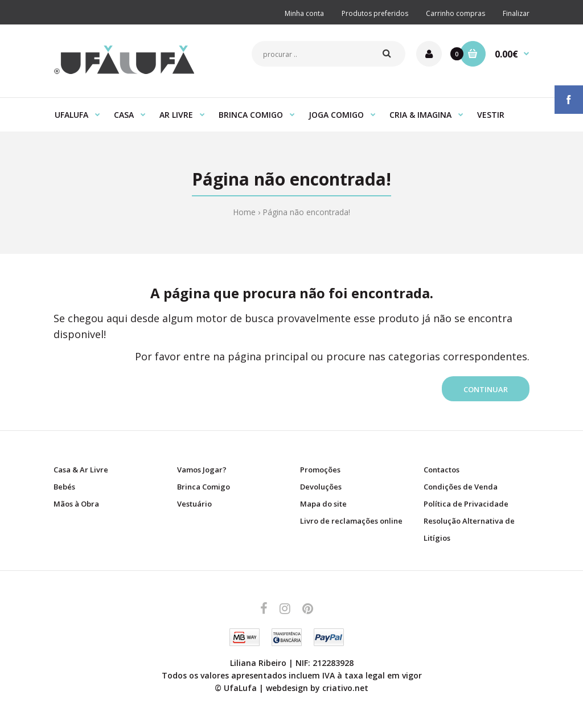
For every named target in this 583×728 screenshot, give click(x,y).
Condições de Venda (461, 487)
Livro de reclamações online (351, 521)
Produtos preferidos (375, 13)
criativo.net (345, 688)
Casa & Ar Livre (81, 470)
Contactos (442, 470)
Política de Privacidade (466, 504)
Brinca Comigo (204, 487)
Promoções (320, 470)
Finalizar (516, 13)
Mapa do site (323, 504)
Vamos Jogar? (202, 470)
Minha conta (304, 13)
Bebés (64, 487)
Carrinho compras (455, 13)
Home (244, 212)
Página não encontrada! (306, 212)
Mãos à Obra (76, 504)
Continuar (486, 389)
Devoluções (321, 487)
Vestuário (194, 504)
